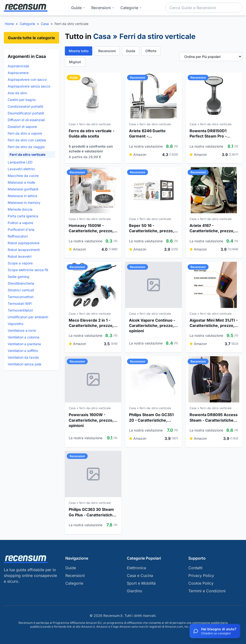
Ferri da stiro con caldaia (27, 140)
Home (9, 24)
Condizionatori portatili (25, 106)
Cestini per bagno (22, 100)
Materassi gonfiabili (23, 189)
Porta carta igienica (23, 216)
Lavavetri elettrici (21, 169)
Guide (78, 8)
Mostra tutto (79, 51)
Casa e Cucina (140, 575)
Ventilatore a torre (22, 330)
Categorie (27, 24)
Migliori (75, 62)
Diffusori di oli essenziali (26, 120)
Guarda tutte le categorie (31, 38)
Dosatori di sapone (22, 127)
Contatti (195, 568)
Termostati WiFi (20, 303)
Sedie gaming (18, 277)
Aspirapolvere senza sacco (29, 86)
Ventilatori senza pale (25, 364)
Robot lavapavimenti (24, 250)
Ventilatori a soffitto (23, 351)
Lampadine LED (20, 162)
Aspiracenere (18, 73)
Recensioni (103, 8)
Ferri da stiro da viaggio (26, 147)
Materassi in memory (24, 203)
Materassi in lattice (22, 196)
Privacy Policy (201, 575)
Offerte (151, 51)
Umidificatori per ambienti (28, 317)
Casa (45, 24)
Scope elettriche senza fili (28, 270)
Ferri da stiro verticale (28, 154)
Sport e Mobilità (141, 583)
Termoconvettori (21, 297)
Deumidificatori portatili (26, 113)
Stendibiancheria (21, 283)
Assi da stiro (17, 93)
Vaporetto (15, 324)
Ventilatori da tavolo (23, 357)
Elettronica (136, 568)
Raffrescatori (18, 236)
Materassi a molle (21, 182)
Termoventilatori (20, 310)
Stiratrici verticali (21, 290)
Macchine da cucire (23, 176)
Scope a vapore (20, 263)
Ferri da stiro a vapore (25, 133)
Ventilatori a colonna (24, 337)
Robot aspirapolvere (24, 243)
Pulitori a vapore (20, 223)
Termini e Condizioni (207, 591)
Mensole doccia (20, 209)
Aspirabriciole (18, 66)
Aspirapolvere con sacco (27, 79)
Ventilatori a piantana (24, 344)
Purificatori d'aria (21, 229)
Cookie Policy (201, 583)
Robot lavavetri (20, 256)
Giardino (135, 591)
